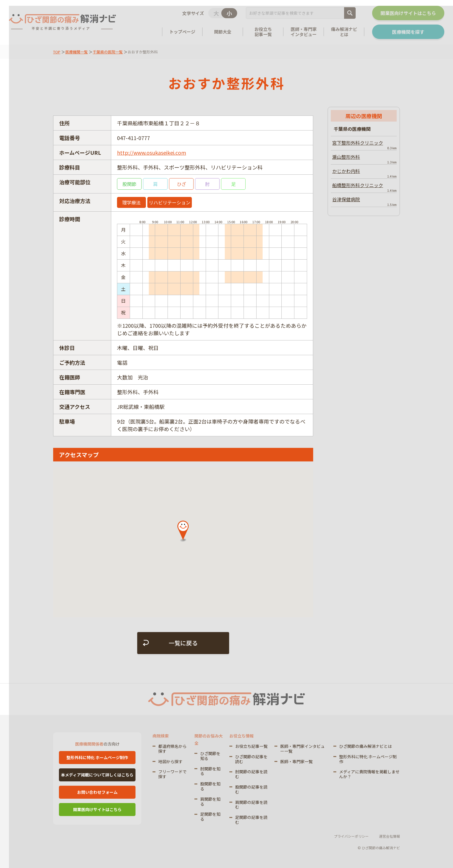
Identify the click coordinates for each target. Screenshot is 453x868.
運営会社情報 (389, 836)
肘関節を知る (210, 771)
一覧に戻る (183, 643)
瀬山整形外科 (364, 159)
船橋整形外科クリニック (364, 187)
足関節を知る (210, 816)
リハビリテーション (170, 202)
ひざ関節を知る (210, 756)
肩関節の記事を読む (251, 805)
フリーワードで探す (172, 774)
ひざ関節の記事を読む (251, 759)
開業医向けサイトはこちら (408, 13)
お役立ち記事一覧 (251, 746)
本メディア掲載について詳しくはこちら (97, 775)
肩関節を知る (210, 801)
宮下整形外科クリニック (364, 145)
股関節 (129, 184)
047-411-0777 (133, 138)
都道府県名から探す (172, 749)
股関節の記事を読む (251, 789)
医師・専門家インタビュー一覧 (302, 749)
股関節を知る (210, 786)
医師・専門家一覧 (296, 761)
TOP (57, 52)
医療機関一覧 (77, 52)
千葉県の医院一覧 (108, 52)
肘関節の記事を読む (251, 774)
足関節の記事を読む (251, 820)
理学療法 (131, 202)
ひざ (181, 184)
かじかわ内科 (364, 173)
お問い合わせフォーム (97, 792)
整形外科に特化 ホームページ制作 (97, 757)
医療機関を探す (408, 32)
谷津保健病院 (364, 201)
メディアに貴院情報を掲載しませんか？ (369, 774)
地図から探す (170, 761)
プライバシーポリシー (351, 836)
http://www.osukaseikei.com (152, 152)
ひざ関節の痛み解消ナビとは (365, 746)
